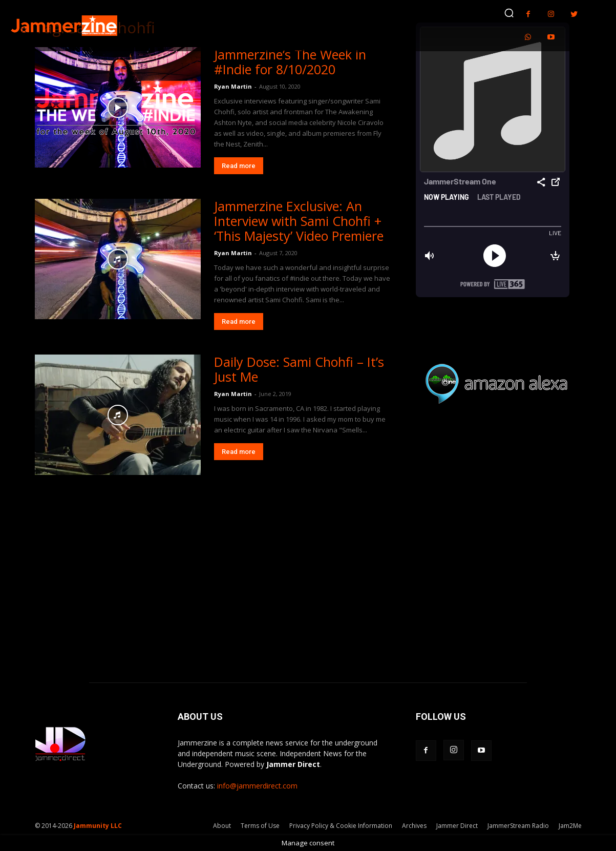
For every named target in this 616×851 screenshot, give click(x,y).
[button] (509, 13)
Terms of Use (260, 826)
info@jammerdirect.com (257, 786)
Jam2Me (570, 826)
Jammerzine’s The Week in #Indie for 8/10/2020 (290, 62)
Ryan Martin (233, 86)
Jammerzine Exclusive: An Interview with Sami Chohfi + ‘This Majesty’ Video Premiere (299, 221)
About (222, 826)
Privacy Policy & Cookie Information (341, 826)
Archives (414, 826)
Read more (239, 166)
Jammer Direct (457, 826)
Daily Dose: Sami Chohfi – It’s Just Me (299, 369)
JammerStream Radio (518, 826)
